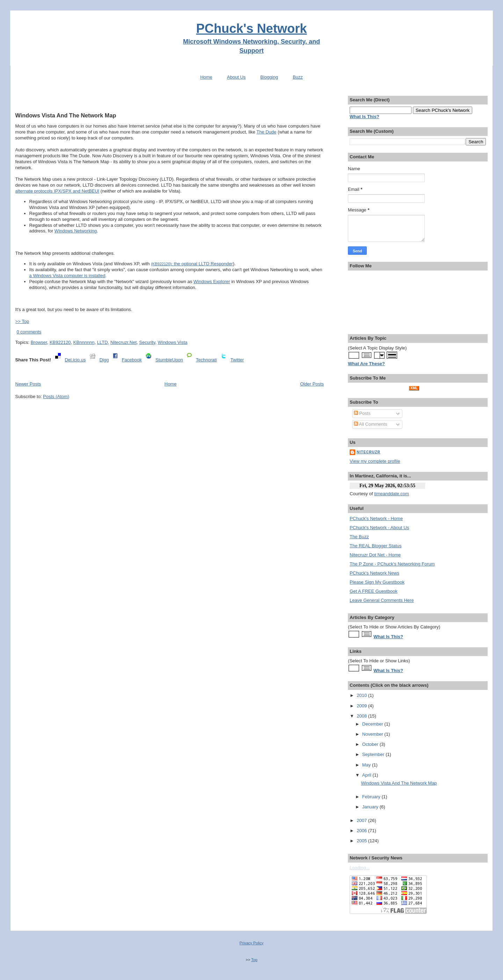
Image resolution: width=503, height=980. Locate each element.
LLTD (103, 342)
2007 (362, 820)
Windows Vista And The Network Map (66, 115)
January (371, 807)
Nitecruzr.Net (123, 342)
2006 (362, 831)
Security (147, 342)
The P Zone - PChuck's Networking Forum (392, 564)
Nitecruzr (369, 452)
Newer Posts (28, 384)
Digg (104, 360)
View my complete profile (375, 461)
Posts (362, 413)
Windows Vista (172, 342)
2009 (362, 706)
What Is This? (388, 637)
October (371, 744)
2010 (362, 695)
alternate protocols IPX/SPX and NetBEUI (57, 191)
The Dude (266, 132)
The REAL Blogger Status (376, 546)
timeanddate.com (392, 494)
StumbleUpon (169, 360)
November (373, 734)
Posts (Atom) (56, 397)
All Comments (371, 424)
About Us (236, 77)
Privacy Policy (252, 943)
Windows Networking (76, 231)
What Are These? (366, 364)
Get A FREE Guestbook (374, 591)
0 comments (29, 332)
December (373, 724)
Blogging (269, 77)
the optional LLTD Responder (192, 264)
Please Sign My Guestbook (377, 582)
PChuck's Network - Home (376, 518)
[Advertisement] (169, 99)
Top (254, 960)
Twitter (237, 360)
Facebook (132, 360)
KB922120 (60, 342)
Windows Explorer (212, 282)
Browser (39, 342)
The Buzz (359, 537)
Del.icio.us (75, 360)
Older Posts (312, 384)
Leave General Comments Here (382, 600)
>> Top (22, 321)
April (367, 775)
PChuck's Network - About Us (379, 528)
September (374, 754)
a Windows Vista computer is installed (67, 276)
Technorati (206, 360)
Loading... (360, 868)
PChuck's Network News (374, 573)
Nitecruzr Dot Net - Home (375, 555)
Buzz (298, 77)
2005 (362, 841)
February (372, 797)
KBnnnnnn (84, 342)
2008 (362, 716)
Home (206, 77)
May (367, 765)
